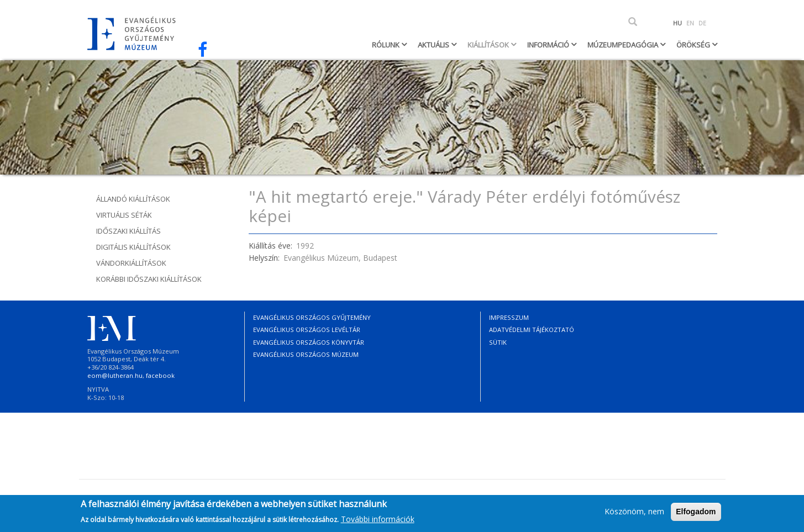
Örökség (694, 45)
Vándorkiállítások (131, 263)
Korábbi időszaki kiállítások (149, 279)
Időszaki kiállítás (128, 231)
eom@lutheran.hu (115, 375)
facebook (160, 375)
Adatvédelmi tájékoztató (532, 330)
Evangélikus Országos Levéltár (307, 330)
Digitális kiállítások (133, 247)
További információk (378, 522)
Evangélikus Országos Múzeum (306, 354)
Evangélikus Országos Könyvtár (309, 342)
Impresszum (509, 317)
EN (690, 23)
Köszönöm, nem (634, 515)
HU (677, 23)
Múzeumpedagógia (624, 45)
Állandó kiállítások (133, 199)
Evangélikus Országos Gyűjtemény (312, 317)
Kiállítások (489, 45)
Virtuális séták (124, 215)
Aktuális (434, 45)
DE (702, 23)
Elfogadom (696, 515)
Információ (549, 45)
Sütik (498, 342)
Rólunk (387, 45)
